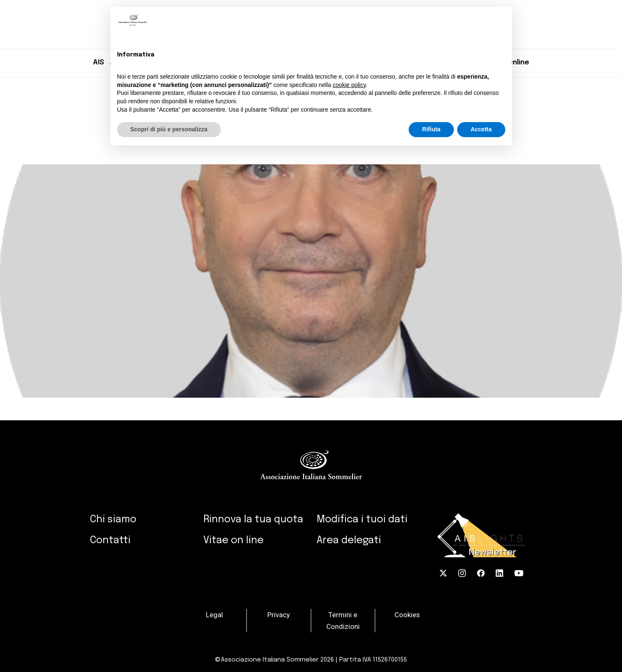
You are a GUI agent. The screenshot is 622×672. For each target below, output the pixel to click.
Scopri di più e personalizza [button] (169, 129)
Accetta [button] (481, 129)
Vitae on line (233, 540)
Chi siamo (113, 520)
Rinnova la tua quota (253, 520)
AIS (99, 63)
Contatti (110, 540)
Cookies (407, 614)
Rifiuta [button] (431, 129)
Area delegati (349, 540)
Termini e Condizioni (343, 620)
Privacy (279, 614)
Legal (214, 614)
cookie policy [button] (349, 85)
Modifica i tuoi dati (362, 520)
